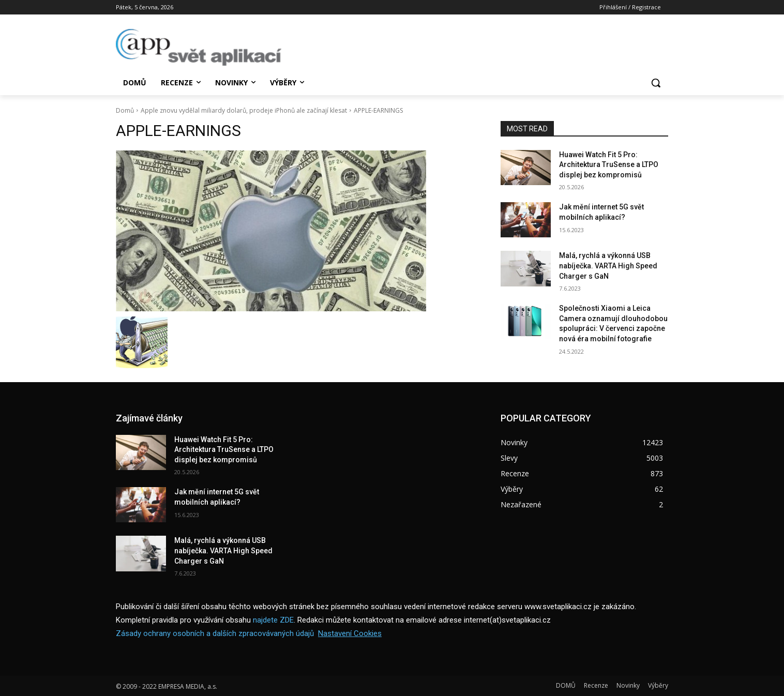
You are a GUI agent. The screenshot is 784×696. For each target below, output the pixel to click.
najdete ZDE (273, 620)
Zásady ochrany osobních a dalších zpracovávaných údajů (215, 633)
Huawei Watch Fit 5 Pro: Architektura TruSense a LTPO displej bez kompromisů (609, 165)
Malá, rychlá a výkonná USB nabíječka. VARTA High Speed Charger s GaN (608, 266)
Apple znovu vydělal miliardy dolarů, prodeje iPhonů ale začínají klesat (244, 110)
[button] (656, 83)
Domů (125, 110)
